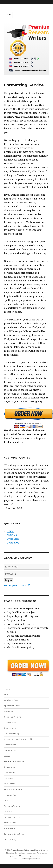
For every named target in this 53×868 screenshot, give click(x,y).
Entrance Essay (11, 750)
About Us (12, 535)
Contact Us (13, 543)
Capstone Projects (13, 717)
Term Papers (10, 823)
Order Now (13, 539)
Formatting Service (14, 761)
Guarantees (9, 767)
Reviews (8, 812)
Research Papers (12, 806)
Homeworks (10, 773)
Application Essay (12, 706)
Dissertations (10, 745)
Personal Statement (13, 789)
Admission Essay (11, 700)
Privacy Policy (10, 839)
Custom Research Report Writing (19, 739)
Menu (8, 15)
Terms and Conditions (14, 834)
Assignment (9, 711)
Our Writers (9, 784)
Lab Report (9, 778)
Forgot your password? (17, 585)
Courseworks (10, 728)
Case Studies (10, 722)
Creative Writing (11, 734)
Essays (7, 756)
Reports (8, 800)
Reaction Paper (11, 795)
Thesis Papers (10, 828)
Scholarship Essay (12, 817)
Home (10, 531)
